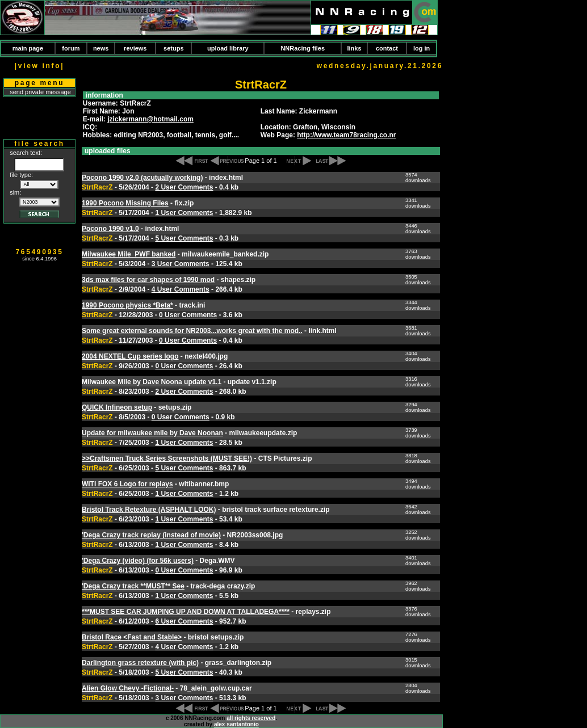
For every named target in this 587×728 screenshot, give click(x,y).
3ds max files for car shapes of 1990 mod (148, 280)
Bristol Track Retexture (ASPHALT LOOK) (149, 510)
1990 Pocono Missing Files (125, 203)
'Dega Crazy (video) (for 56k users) (138, 561)
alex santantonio (236, 724)
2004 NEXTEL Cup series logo (130, 356)
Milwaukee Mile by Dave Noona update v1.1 (152, 382)
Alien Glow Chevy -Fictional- (128, 688)
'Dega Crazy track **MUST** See (133, 586)
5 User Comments (184, 238)
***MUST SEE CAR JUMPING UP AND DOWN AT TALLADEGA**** (186, 612)
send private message (40, 92)
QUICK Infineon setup (117, 407)
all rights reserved (251, 718)
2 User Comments (184, 187)
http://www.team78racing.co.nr (346, 135)
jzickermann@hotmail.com (150, 119)
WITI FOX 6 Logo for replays (127, 484)
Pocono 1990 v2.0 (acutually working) (142, 178)
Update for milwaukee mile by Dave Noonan (152, 433)
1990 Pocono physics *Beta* (127, 305)
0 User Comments (188, 315)
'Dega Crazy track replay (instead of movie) (151, 535)
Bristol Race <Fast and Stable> (132, 637)
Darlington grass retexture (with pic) (140, 663)
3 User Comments (181, 264)
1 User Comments (184, 213)
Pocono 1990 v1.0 (110, 229)
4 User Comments (181, 289)
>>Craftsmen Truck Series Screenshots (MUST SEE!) (167, 458)
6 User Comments (184, 621)
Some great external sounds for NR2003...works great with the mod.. (192, 331)
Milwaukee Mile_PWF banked (129, 254)
